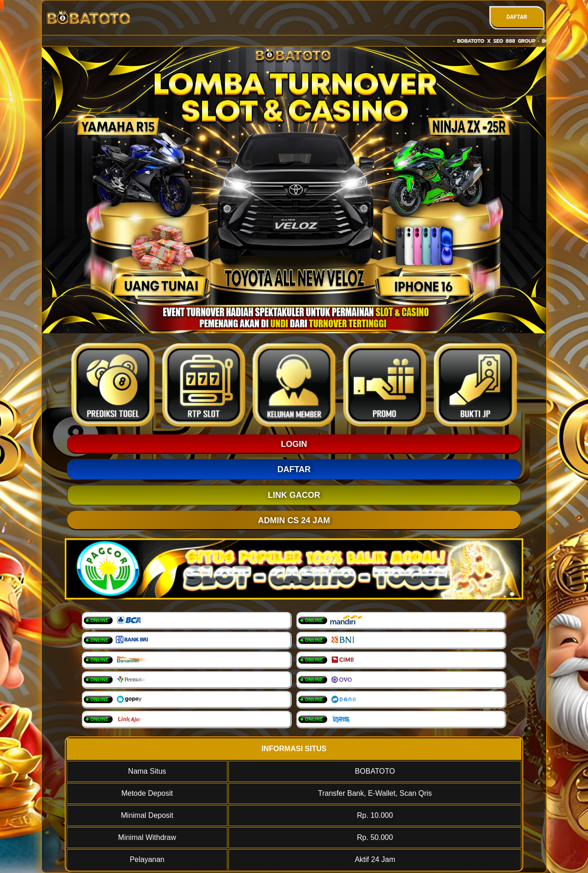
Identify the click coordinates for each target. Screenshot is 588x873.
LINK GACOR (294, 495)
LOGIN (294, 444)
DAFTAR (517, 17)
